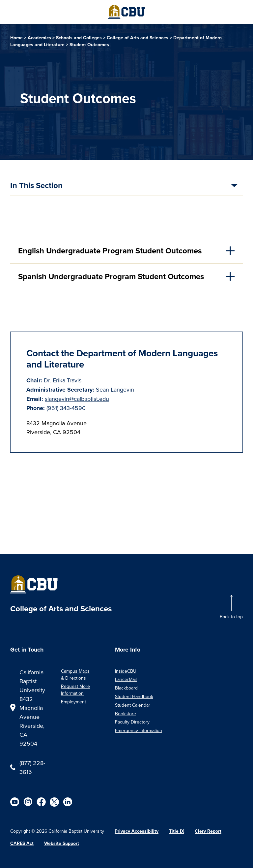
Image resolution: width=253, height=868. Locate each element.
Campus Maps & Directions (75, 675)
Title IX (177, 831)
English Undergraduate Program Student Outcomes (110, 251)
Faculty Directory (132, 722)
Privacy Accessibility (137, 831)
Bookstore (126, 714)
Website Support (62, 843)
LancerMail (126, 679)
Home (16, 38)
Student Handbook (134, 696)
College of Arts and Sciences (138, 38)
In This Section (36, 186)
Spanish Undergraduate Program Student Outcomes (111, 276)
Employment (73, 702)
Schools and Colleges (79, 38)
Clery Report (208, 831)
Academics (39, 38)
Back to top (231, 617)
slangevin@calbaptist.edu (77, 399)
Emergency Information (139, 730)
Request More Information (75, 690)
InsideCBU (126, 671)
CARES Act (22, 843)
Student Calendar (133, 705)
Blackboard (126, 688)
